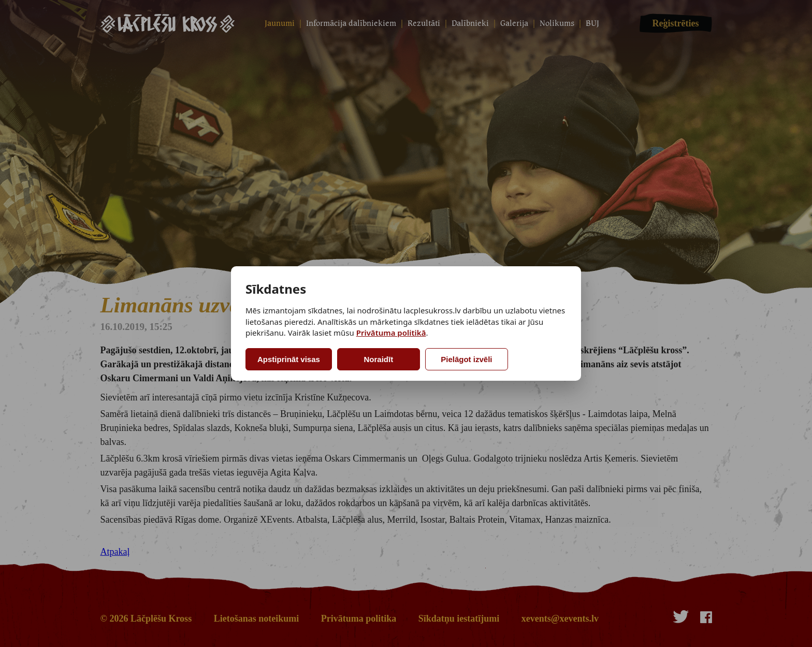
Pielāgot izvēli (466, 359)
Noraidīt (379, 359)
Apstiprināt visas (289, 359)
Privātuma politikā (391, 333)
